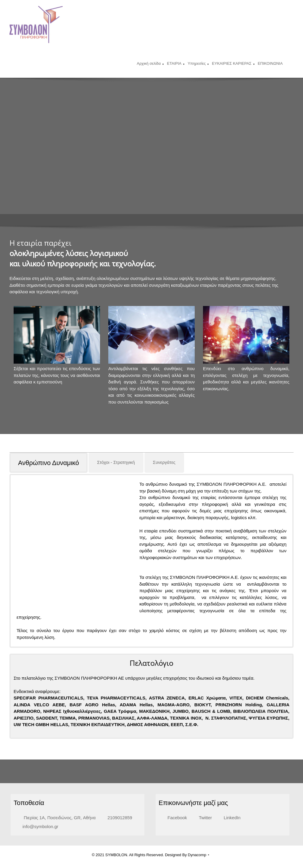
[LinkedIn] (229, 811)
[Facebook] (174, 811)
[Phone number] (117, 811)
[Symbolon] (36, 25)
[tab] (49, 463)
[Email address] (37, 820)
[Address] (56, 811)
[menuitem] (149, 64)
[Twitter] (202, 811)
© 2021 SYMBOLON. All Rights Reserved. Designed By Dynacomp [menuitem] (149, 848)
